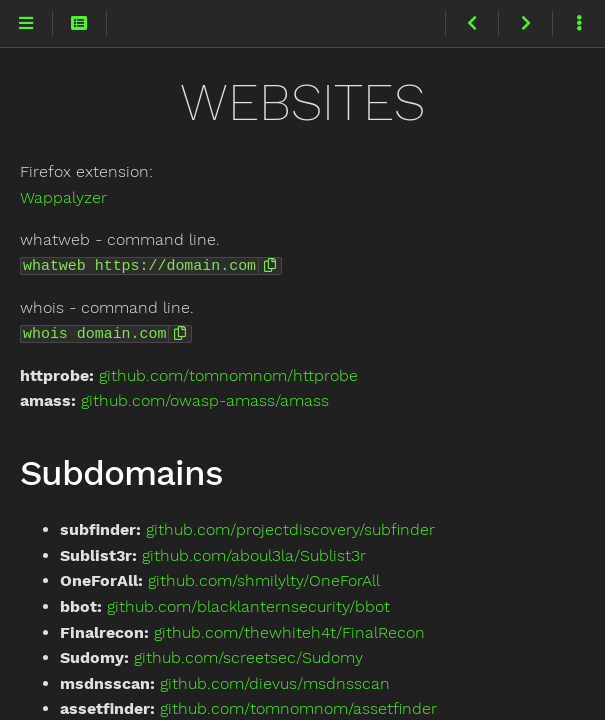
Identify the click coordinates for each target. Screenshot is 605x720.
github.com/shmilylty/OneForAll (264, 578)
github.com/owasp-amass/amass (205, 398)
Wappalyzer (63, 197)
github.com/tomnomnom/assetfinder (298, 706)
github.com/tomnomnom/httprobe (228, 373)
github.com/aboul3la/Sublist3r (254, 553)
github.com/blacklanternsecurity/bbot (248, 604)
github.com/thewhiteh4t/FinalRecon (289, 630)
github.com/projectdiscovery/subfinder (290, 527)
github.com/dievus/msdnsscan (275, 681)
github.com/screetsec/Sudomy (248, 655)
